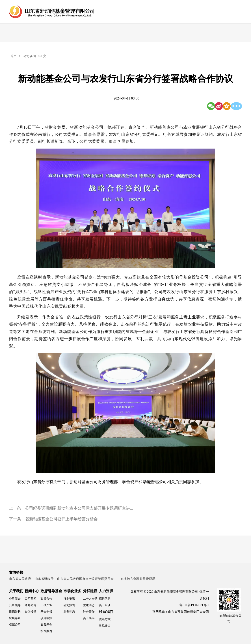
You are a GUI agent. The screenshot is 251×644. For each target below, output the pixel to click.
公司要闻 (30, 56)
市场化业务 (72, 591)
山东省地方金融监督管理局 (136, 579)
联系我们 (106, 612)
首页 (13, 56)
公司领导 (15, 605)
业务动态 (69, 612)
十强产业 (46, 605)
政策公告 (46, 599)
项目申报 (46, 618)
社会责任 (89, 612)
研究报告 (69, 605)
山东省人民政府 (20, 579)
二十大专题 (90, 599)
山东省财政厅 (44, 579)
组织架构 (15, 612)
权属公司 (15, 625)
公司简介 (15, 599)
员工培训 (105, 605)
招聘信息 (105, 599)
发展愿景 (15, 618)
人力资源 (106, 591)
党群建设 (90, 591)
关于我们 (16, 591)
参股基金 (46, 625)
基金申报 (46, 612)
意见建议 (105, 626)
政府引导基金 (51, 591)
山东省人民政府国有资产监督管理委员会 (85, 579)
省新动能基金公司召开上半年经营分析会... (63, 519)
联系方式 (105, 619)
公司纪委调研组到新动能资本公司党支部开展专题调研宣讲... (79, 508)
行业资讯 (69, 599)
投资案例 (46, 631)
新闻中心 (32, 591)
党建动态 (89, 605)
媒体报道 (30, 612)
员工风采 (89, 618)
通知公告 (30, 605)
